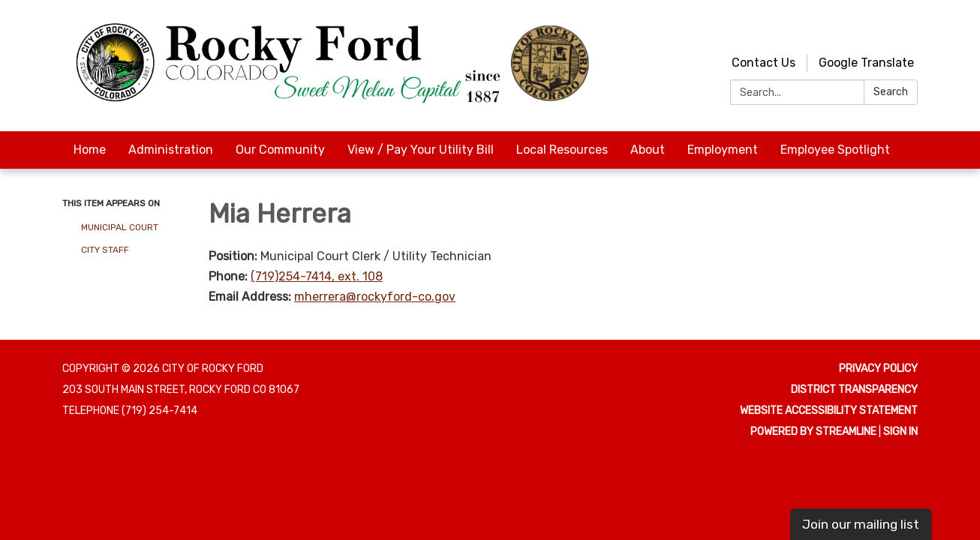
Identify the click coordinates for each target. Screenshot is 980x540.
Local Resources (562, 150)
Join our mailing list (861, 524)
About (648, 150)
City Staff (105, 250)
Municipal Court (120, 227)
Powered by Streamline (813, 432)
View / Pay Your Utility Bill (421, 150)
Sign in (900, 432)
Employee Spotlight (835, 150)
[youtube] (881, 30)
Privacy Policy (878, 369)
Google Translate (866, 63)
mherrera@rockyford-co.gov (375, 297)
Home (90, 150)
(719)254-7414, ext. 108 (317, 276)
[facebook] (908, 30)
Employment (723, 150)
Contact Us (764, 63)
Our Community (280, 150)
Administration (171, 150)
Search (891, 92)
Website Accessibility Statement (829, 411)
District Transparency (854, 390)
